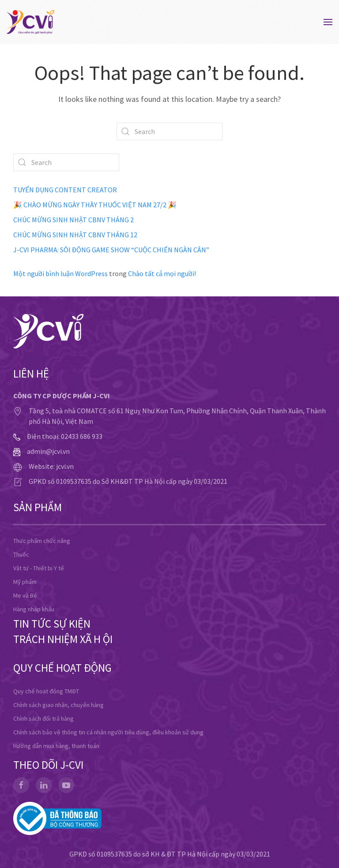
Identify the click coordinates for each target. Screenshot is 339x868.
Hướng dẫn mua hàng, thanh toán (56, 746)
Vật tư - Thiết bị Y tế (39, 568)
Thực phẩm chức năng (42, 541)
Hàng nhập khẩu (34, 609)
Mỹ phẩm (25, 582)
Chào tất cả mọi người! (162, 273)
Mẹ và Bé (25, 595)
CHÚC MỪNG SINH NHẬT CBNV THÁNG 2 (73, 220)
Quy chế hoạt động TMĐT (46, 691)
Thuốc (21, 554)
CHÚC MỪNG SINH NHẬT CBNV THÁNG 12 (75, 235)
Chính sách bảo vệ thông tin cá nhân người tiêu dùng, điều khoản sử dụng (108, 732)
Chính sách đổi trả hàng (43, 718)
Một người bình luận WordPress (60, 273)
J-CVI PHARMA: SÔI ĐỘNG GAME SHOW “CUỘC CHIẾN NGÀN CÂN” (111, 250)
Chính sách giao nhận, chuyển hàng (58, 705)
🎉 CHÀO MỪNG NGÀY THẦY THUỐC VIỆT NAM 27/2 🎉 (95, 205)
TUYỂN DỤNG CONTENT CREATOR (65, 190)
